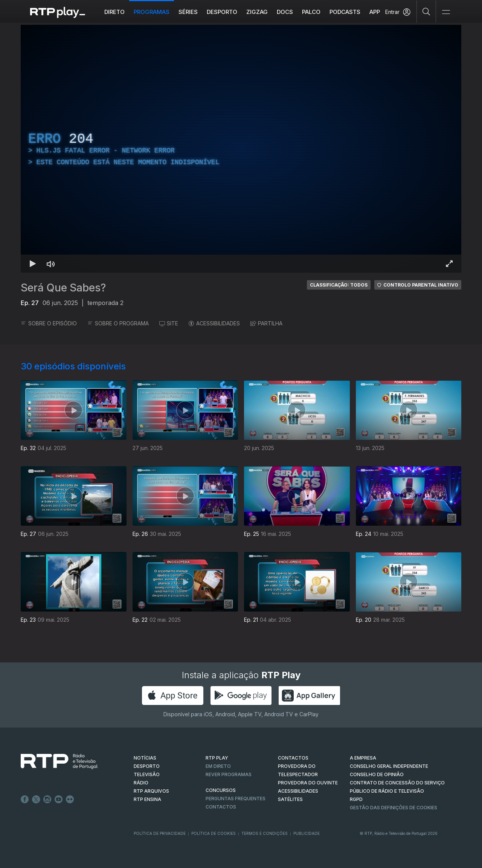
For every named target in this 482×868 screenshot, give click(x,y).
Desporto (222, 12)
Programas (152, 12)
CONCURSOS (221, 790)
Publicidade (307, 833)
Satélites (290, 799)
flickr (70, 799)
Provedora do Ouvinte (308, 783)
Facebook (25, 799)
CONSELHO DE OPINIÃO (377, 774)
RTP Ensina (147, 799)
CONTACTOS (293, 758)
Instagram (47, 799)
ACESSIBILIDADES (214, 323)
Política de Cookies (214, 833)
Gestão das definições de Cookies (394, 808)
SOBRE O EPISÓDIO (49, 323)
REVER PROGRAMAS (229, 774)
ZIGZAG (257, 12)
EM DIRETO (218, 766)
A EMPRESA (363, 758)
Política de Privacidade (160, 833)
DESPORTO (147, 766)
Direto (114, 12)
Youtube (59, 799)
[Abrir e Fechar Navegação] (446, 12)
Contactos (221, 807)
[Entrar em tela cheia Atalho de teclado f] (449, 264)
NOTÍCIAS (145, 758)
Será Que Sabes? (63, 288)
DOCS (285, 12)
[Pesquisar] (426, 11)
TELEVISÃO (147, 774)
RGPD (356, 799)
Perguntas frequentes (236, 799)
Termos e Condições (265, 833)
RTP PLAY (217, 758)
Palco (311, 12)
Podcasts (345, 12)
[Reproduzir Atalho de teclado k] (33, 264)
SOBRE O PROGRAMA (118, 323)
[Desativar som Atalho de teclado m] (51, 264)
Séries (188, 12)
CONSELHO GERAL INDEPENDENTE (389, 766)
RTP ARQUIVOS (151, 791)
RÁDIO (141, 783)
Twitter (36, 799)
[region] (241, 149)
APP (375, 12)
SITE (169, 323)
